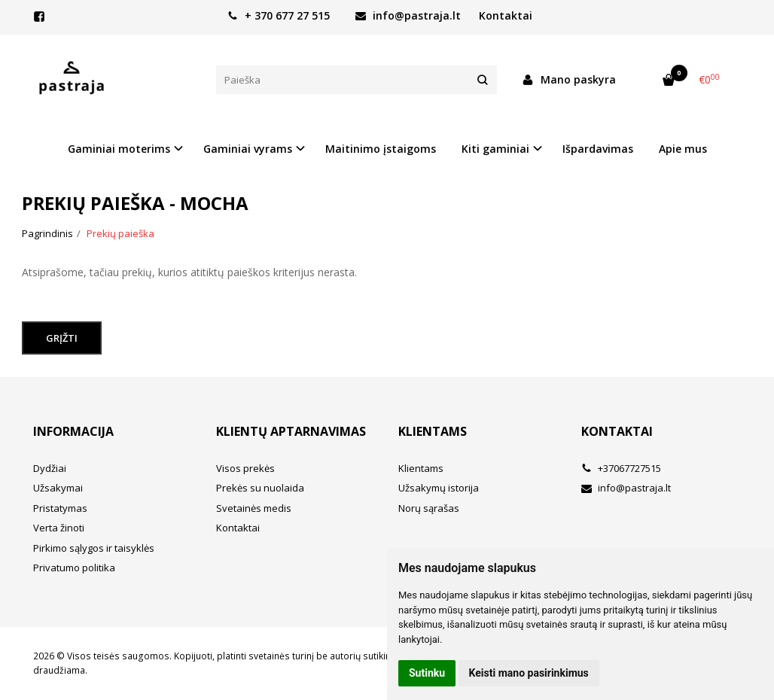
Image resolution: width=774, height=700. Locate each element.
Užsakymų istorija (439, 488)
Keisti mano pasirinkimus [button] (529, 673)
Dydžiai (50, 468)
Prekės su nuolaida (260, 488)
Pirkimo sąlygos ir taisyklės (94, 548)
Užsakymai (58, 488)
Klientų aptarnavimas (291, 431)
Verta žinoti (59, 528)
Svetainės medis (254, 508)
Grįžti (62, 338)
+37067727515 (621, 468)
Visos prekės (245, 468)
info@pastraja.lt (408, 15)
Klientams (433, 431)
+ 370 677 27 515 (279, 15)
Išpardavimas (598, 149)
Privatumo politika (74, 568)
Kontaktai (506, 15)
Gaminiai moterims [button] (119, 149)
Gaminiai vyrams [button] (248, 149)
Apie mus (683, 149)
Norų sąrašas (429, 508)
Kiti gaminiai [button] (495, 149)
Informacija (73, 431)
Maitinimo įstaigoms (381, 149)
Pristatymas (60, 508)
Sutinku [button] (427, 673)
